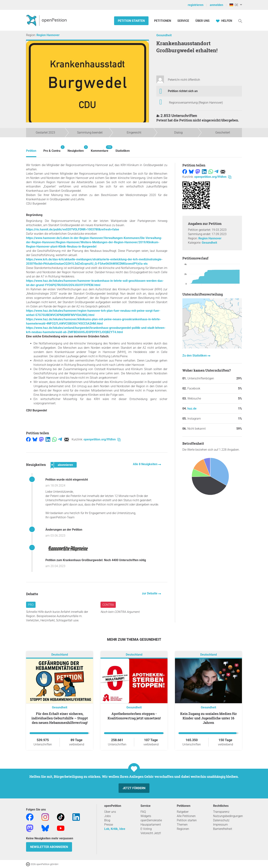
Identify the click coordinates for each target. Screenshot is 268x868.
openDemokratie (151, 820)
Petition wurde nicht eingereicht (67, 480)
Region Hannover (48, 35)
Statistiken (123, 151)
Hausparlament (151, 825)
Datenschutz (221, 820)
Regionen (183, 829)
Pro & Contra (52, 149)
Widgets (146, 816)
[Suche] (240, 21)
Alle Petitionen (186, 816)
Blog (107, 820)
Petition (31, 151)
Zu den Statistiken (195, 356)
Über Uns (202, 21)
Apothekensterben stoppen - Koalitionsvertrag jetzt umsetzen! (134, 716)
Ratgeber (183, 812)
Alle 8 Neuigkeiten (146, 464)
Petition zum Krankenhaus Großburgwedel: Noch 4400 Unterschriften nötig (96, 560)
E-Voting (146, 829)
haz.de (192, 409)
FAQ (143, 812)
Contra (108, 605)
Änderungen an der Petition (64, 530)
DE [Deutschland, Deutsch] (234, 5)
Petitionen (163, 21)
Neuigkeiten (76, 149)
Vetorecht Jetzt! (151, 833)
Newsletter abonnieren (49, 847)
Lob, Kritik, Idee (115, 829)
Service (183, 21)
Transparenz (221, 812)
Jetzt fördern (134, 788)
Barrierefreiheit (223, 829)
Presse (109, 825)
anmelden (216, 5)
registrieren (196, 5)
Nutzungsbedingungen (228, 816)
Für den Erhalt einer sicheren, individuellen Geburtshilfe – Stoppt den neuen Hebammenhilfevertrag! (60, 718)
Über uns (110, 812)
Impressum (220, 825)
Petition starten (131, 21)
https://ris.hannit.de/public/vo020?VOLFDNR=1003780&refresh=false (73, 229)
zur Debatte (150, 593)
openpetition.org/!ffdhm (102, 439)
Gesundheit (164, 35)
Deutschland (60, 655)
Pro (31, 605)
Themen (182, 825)
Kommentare (100, 149)
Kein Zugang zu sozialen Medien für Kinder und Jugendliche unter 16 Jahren (209, 718)
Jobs (107, 816)
